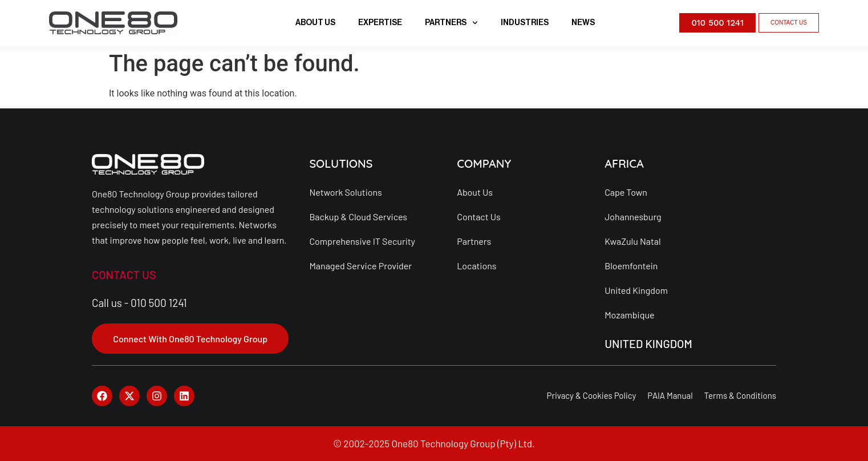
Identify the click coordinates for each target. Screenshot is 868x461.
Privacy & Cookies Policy (591, 395)
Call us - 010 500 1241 (139, 303)
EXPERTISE (380, 23)
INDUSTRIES (525, 23)
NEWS (583, 23)
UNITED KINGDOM (648, 343)
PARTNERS (451, 23)
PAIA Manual (670, 395)
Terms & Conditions (740, 395)
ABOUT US (315, 23)
